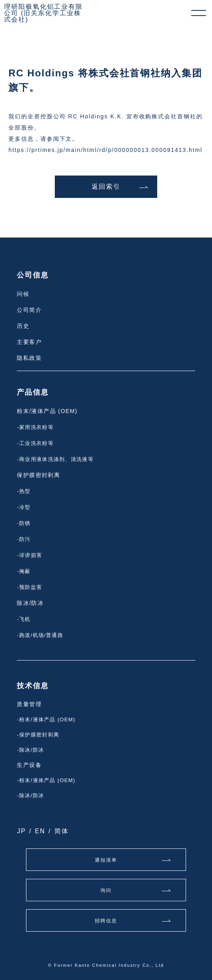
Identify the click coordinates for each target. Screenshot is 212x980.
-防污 (24, 539)
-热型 (24, 491)
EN (40, 831)
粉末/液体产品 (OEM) (47, 411)
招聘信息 (106, 921)
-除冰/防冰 (30, 750)
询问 (106, 890)
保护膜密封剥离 (38, 475)
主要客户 (29, 342)
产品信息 (33, 392)
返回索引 (106, 187)
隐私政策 (29, 358)
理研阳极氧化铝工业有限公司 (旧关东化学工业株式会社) (43, 13)
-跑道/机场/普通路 (40, 635)
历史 (23, 326)
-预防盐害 (29, 587)
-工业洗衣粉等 (35, 443)
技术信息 (33, 686)
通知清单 (106, 860)
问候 (23, 294)
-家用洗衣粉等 (35, 427)
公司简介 (29, 310)
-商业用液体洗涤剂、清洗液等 (55, 459)
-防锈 (24, 523)
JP (21, 831)
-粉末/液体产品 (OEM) (46, 720)
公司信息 (33, 275)
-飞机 (24, 619)
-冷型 (24, 507)
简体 (62, 831)
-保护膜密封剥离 (38, 735)
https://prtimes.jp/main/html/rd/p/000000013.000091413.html (105, 150)
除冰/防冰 (30, 603)
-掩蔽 (24, 571)
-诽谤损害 (29, 555)
